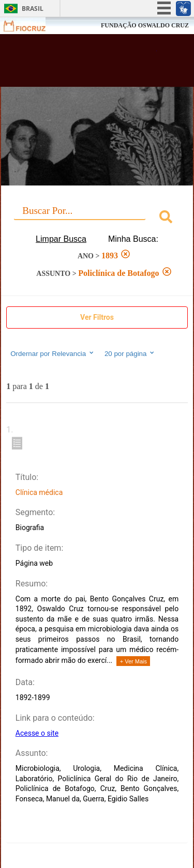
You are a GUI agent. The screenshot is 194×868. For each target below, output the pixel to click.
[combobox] (97, 218)
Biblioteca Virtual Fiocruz (83, 64)
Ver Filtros (97, 317)
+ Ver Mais (133, 661)
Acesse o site (37, 733)
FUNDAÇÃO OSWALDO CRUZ (145, 25)
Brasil (33, 9)
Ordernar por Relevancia (53, 353)
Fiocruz (31, 26)
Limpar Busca (61, 239)
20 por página (130, 353)
